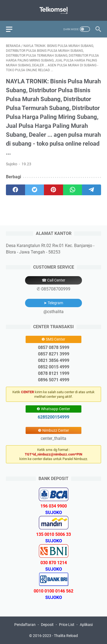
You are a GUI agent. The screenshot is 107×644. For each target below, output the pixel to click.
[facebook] (15, 190)
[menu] (12, 29)
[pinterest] (53, 190)
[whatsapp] (73, 190)
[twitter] (35, 190)
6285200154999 (53, 417)
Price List (67, 625)
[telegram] (92, 190)
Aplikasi (86, 625)
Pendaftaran (25, 625)
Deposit (47, 625)
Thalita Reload (66, 636)
